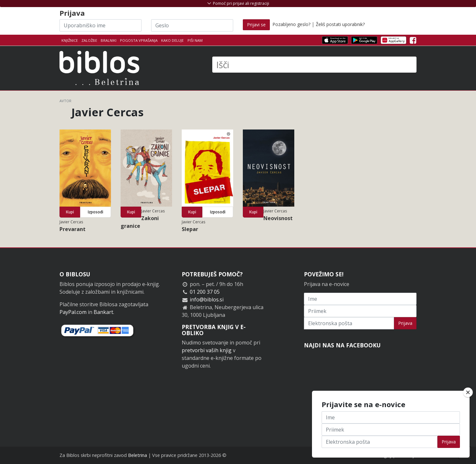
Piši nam (195, 40)
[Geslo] (192, 25)
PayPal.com (73, 312)
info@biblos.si (207, 299)
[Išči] (314, 65)
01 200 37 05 (205, 292)
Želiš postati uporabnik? (340, 24)
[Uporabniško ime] (101, 25)
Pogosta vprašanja (139, 40)
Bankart (103, 312)
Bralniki (109, 40)
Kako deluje (172, 40)
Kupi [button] (70, 212)
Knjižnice (70, 40)
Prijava (405, 323)
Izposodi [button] (96, 212)
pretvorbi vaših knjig (207, 350)
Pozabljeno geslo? (291, 24)
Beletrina (137, 455)
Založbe (89, 40)
